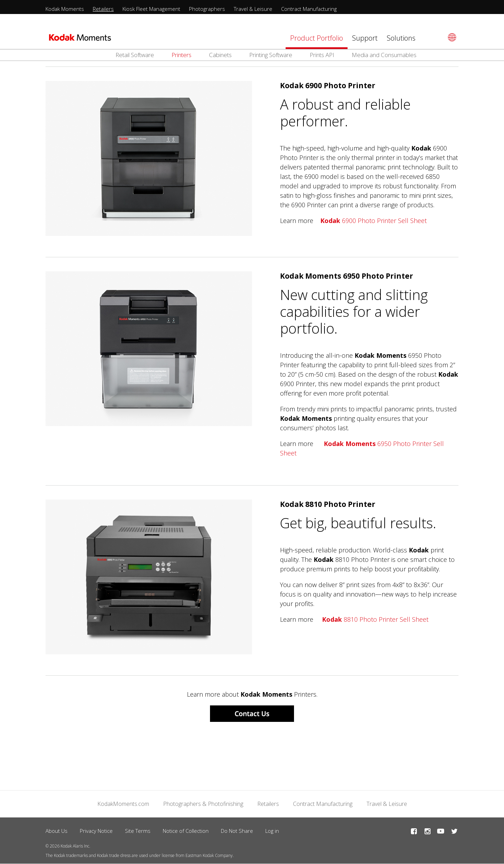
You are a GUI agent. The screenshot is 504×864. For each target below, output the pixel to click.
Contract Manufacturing (309, 9)
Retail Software (135, 55)
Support (365, 38)
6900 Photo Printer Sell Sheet (373, 221)
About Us (57, 831)
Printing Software (271, 55)
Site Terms (138, 831)
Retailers (103, 9)
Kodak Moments (65, 9)
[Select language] (451, 37)
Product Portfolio (317, 38)
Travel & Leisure (253, 9)
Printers (181, 55)
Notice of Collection (186, 831)
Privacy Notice (96, 831)
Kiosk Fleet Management (151, 9)
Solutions (401, 38)
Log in (272, 831)
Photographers (207, 9)
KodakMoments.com (123, 804)
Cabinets (220, 55)
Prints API (322, 55)
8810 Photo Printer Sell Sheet (375, 619)
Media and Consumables (384, 55)
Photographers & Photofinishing (203, 804)
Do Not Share (237, 831)
